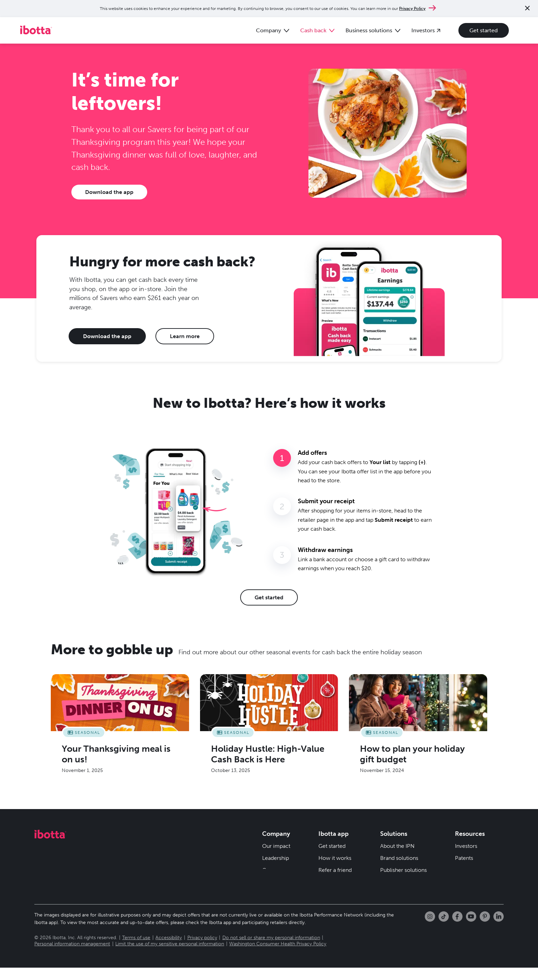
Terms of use (136, 950)
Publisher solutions (403, 869)
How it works (335, 857)
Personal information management (72, 956)
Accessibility (169, 950)
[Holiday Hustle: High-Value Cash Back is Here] (269, 728)
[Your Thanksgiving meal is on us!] (120, 728)
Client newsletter (401, 893)
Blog (324, 881)
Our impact (276, 845)
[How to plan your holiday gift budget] (418, 728)
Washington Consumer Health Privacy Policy (278, 956)
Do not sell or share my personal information (271, 950)
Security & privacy (477, 869)
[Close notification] (527, 9)
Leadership (276, 857)
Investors (466, 845)
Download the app (109, 191)
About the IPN (397, 845)
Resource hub (397, 881)
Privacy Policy (412, 9)
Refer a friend (335, 869)
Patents (464, 857)
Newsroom (276, 881)
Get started (481, 30)
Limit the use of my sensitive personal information (170, 956)
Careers (272, 869)
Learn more (185, 335)
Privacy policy (202, 950)
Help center (333, 893)
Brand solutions (399, 857)
